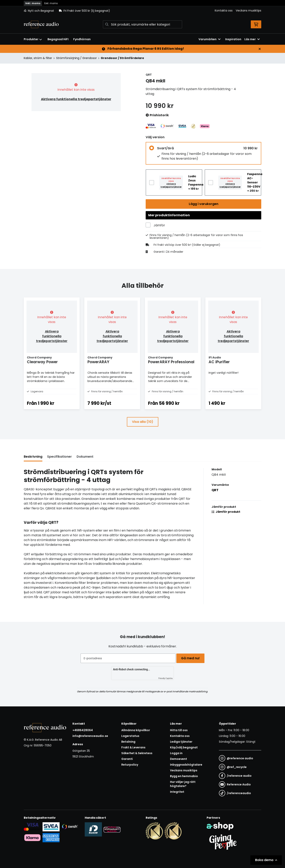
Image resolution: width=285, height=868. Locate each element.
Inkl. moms (33, 3)
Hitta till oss (179, 730)
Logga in (176, 753)
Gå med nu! (192, 658)
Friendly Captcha (165, 678)
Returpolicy (130, 765)
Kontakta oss (224, 10)
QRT (215, 498)
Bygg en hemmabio (184, 776)
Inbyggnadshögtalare (186, 765)
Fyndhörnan (82, 39)
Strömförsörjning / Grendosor (76, 58)
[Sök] (142, 24)
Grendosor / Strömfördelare (122, 58)
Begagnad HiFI (58, 39)
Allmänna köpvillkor (136, 730)
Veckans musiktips (248, 10)
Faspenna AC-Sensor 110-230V (255, 180)
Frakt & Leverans (133, 747)
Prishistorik (157, 115)
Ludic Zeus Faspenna (196, 180)
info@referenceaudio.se (90, 736)
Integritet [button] (177, 792)
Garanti (127, 759)
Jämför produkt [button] (226, 520)
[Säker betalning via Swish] (70, 827)
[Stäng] (260, 49)
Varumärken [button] (209, 39)
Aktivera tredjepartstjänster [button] (171, 185)
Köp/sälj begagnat (184, 747)
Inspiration (233, 39)
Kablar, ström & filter (38, 58)
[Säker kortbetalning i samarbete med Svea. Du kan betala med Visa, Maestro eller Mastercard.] (32, 827)
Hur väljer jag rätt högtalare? (183, 784)
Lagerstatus (130, 736)
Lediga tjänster (181, 742)
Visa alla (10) (143, 430)
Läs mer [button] (252, 39)
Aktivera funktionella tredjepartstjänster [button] (76, 99)
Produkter (33, 39)
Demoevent (179, 759)
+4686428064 (83, 730)
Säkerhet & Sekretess (137, 753)
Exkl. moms (51, 3)
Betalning (128, 742)
